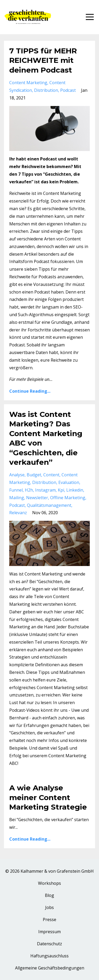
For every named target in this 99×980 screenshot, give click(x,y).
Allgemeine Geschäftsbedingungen (50, 968)
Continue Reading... (30, 391)
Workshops (49, 883)
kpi (61, 490)
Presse (49, 920)
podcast (68, 90)
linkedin (75, 490)
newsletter (37, 498)
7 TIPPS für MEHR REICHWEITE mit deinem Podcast (43, 60)
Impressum (49, 932)
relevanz (18, 513)
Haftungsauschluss (49, 956)
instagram (45, 490)
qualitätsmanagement (49, 505)
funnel (16, 490)
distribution (46, 90)
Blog (49, 895)
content (51, 475)
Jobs (49, 907)
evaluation (69, 482)
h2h (29, 490)
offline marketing (68, 498)
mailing (17, 498)
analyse (17, 475)
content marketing (28, 83)
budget (34, 475)
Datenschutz (49, 944)
